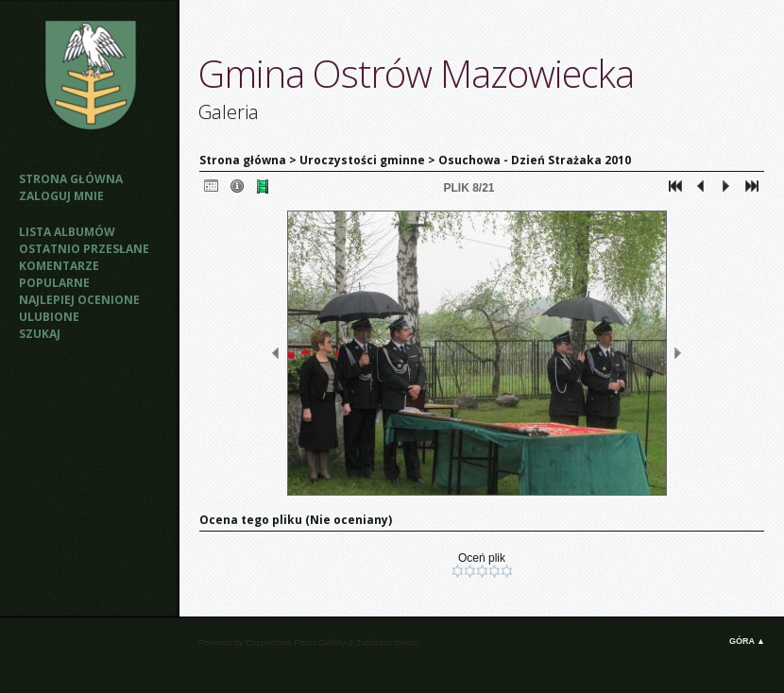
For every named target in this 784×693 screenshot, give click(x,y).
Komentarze (59, 266)
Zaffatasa (374, 643)
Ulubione (49, 317)
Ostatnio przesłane (84, 249)
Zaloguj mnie (61, 196)
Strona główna (71, 179)
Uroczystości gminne (362, 160)
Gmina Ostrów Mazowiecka (416, 73)
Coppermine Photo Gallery (296, 643)
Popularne (54, 283)
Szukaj (40, 334)
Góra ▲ (747, 641)
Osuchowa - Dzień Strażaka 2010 (535, 160)
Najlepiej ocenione (79, 300)
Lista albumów (67, 232)
